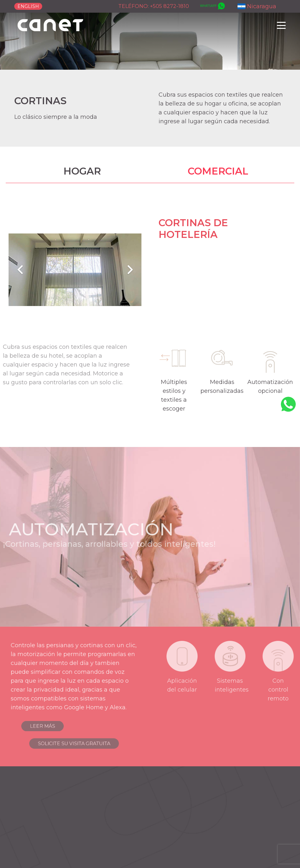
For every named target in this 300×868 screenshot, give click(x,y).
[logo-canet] (51, 26)
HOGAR (82, 171)
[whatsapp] (212, 6)
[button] (281, 25)
